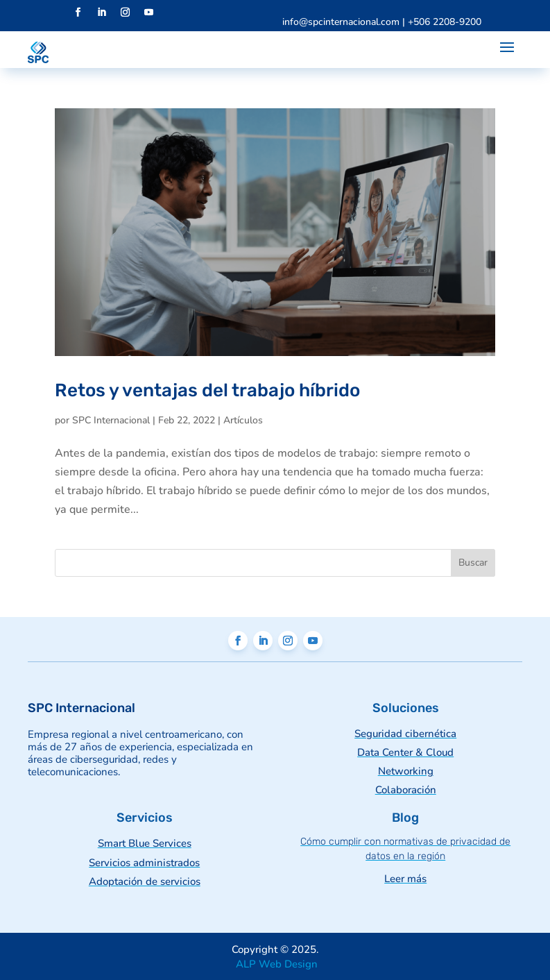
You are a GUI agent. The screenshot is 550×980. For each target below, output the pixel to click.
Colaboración (406, 790)
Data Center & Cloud (405, 752)
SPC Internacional (111, 420)
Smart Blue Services (145, 843)
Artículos (243, 420)
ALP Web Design (275, 964)
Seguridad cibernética (405, 734)
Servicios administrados (144, 863)
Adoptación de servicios (145, 881)
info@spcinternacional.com (341, 22)
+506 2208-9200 (445, 22)
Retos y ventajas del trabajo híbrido (207, 390)
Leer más (405, 879)
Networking (406, 771)
